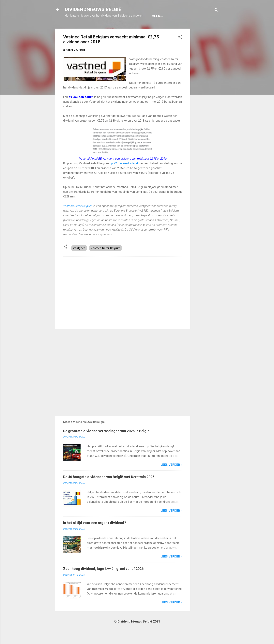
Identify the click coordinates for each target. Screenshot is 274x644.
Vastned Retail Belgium (78, 218)
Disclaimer (162, 28)
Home (72, 28)
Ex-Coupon (93, 28)
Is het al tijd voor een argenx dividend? (95, 535)
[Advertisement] (206, 100)
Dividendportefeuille (127, 28)
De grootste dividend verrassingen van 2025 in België (106, 443)
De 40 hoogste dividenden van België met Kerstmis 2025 (109, 489)
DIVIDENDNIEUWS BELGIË (93, 9)
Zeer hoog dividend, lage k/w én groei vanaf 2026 (103, 581)
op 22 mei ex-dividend (124, 176)
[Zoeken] (216, 11)
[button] (180, 50)
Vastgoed (79, 260)
